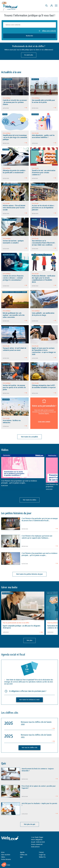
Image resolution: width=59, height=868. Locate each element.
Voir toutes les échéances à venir (29, 700)
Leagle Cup (42, 855)
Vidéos (3, 857)
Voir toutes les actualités (29, 437)
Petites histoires (6, 859)
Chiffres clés (24, 855)
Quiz (21, 857)
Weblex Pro (42, 857)
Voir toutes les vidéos (30, 500)
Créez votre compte (44, 422)
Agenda (22, 852)
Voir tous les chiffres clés (29, 748)
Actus (3, 852)
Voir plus (29, 640)
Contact (41, 852)
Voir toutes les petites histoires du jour (29, 574)
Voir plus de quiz (30, 824)
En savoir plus (29, 55)
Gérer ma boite (6, 855)
